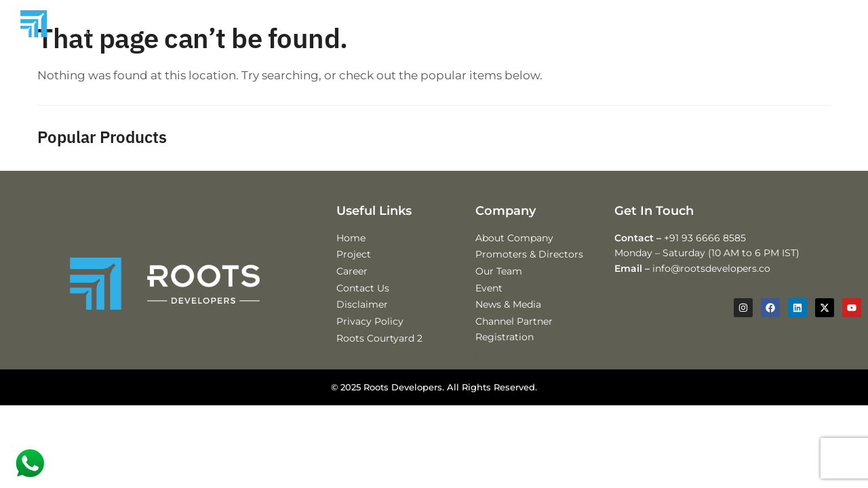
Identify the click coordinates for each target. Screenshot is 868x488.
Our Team (499, 285)
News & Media (508, 318)
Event (489, 302)
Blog (487, 367)
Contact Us (363, 302)
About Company (514, 251)
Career (352, 285)
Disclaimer (362, 318)
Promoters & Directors (529, 268)
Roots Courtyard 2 (379, 352)
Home (351, 251)
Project (354, 268)
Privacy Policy (370, 335)
